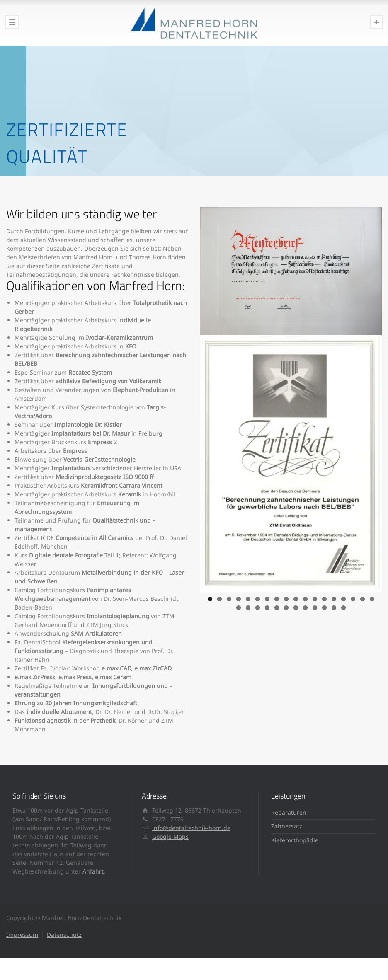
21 (258, 606)
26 (305, 606)
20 (248, 606)
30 (343, 606)
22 (267, 606)
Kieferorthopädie (295, 840)
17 (363, 597)
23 (277, 606)
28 (324, 606)
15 (343, 597)
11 (305, 597)
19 (239, 606)
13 (324, 597)
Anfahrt (93, 871)
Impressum (22, 935)
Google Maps (170, 836)
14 (334, 597)
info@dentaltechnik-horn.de (191, 828)
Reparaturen (289, 812)
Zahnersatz (287, 826)
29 (334, 606)
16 (353, 597)
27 (315, 606)
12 (315, 597)
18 (372, 597)
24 (286, 606)
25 (296, 606)
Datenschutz (64, 935)
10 (296, 597)
